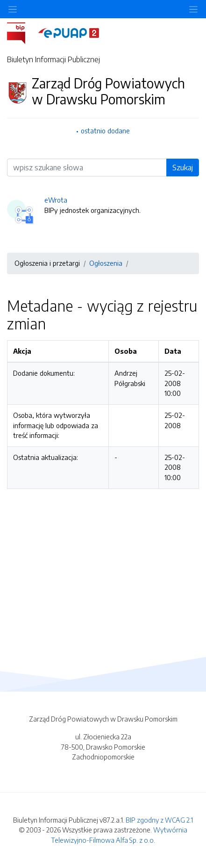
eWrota (56, 200)
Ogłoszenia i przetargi (47, 263)
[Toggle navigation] (193, 9)
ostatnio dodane (105, 131)
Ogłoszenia (106, 263)
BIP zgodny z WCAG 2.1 (159, 820)
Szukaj (183, 168)
